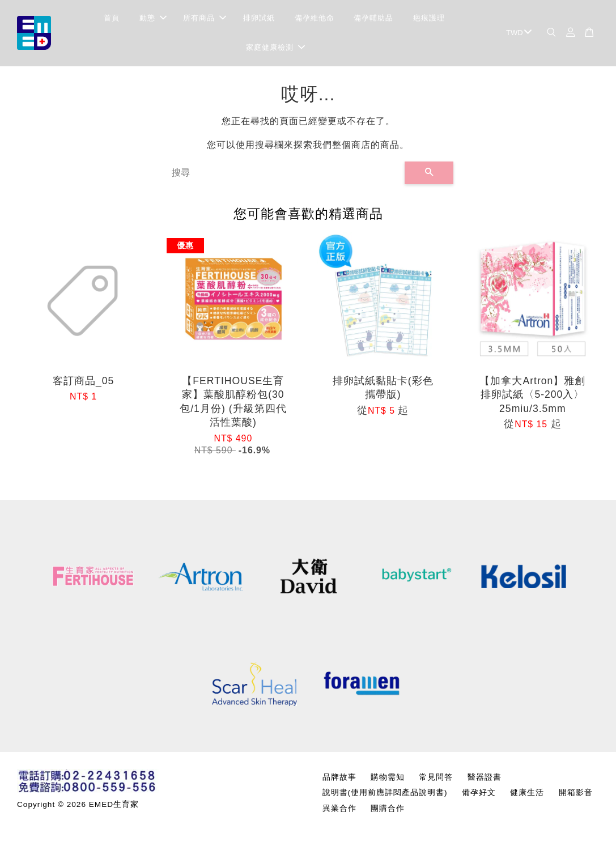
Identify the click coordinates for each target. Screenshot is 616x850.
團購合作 (388, 812)
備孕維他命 (315, 20)
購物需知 (388, 782)
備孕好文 (479, 797)
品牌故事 (339, 782)
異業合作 (339, 812)
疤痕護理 (429, 20)
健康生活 (527, 797)
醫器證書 (485, 782)
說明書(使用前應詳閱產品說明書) (385, 797)
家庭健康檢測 (275, 50)
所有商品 (205, 20)
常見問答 (436, 782)
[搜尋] (284, 177)
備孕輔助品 (373, 20)
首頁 (112, 20)
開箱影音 (576, 797)
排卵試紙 (259, 20)
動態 (153, 20)
